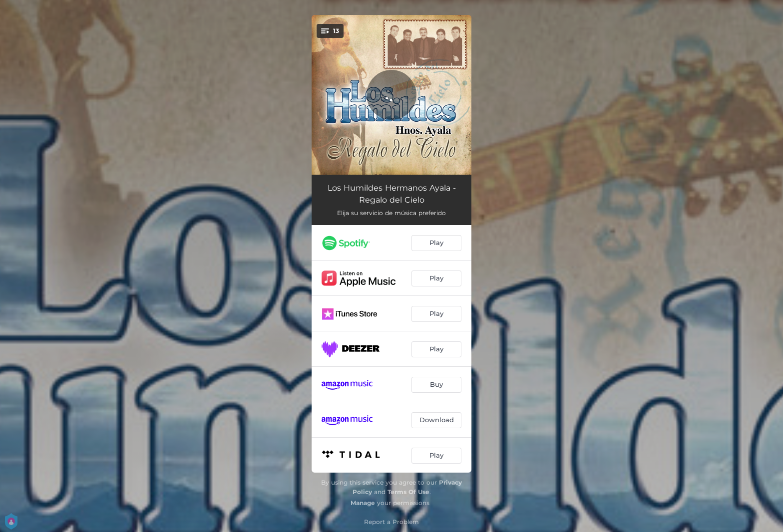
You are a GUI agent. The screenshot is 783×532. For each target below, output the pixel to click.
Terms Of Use (408, 492)
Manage (363, 503)
